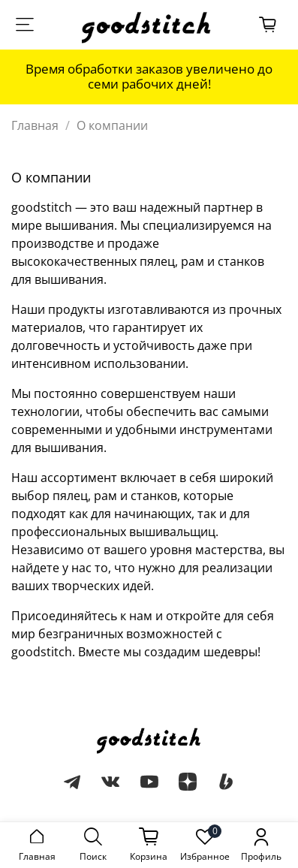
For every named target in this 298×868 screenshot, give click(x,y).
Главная (35, 125)
